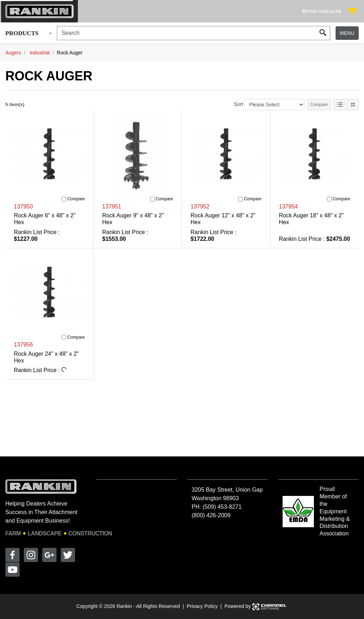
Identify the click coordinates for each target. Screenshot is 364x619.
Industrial (40, 53)
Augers (13, 53)
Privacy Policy (202, 606)
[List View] (340, 105)
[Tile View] (353, 105)
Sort (239, 104)
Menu (347, 33)
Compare (319, 105)
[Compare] (64, 199)
